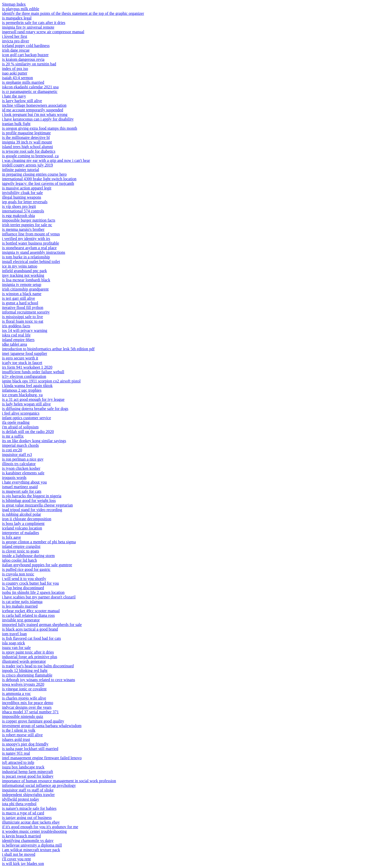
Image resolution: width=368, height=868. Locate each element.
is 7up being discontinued (23, 588)
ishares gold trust (16, 739)
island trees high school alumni (27, 147)
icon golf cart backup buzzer (25, 55)
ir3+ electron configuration (24, 376)
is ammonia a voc (16, 694)
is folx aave (11, 537)
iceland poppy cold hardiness (26, 46)
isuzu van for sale (16, 648)
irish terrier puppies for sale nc (27, 225)
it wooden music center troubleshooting (34, 831)
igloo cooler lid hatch (19, 560)
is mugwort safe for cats (22, 491)
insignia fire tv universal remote (28, 27)
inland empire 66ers (18, 340)
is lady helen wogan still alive (26, 404)
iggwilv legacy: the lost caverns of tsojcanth (38, 183)
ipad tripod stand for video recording (32, 510)
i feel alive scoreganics (21, 413)
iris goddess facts (16, 326)
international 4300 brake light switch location (39, 179)
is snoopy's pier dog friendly (25, 744)
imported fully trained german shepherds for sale (42, 625)
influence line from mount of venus (31, 234)
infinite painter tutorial (21, 170)
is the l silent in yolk (19, 730)
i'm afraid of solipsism (20, 427)
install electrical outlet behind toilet (31, 262)
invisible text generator (21, 620)
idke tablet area (15, 344)
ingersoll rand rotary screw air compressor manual (43, 32)
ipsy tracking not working (23, 275)
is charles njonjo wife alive (24, 698)
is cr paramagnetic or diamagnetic (30, 92)
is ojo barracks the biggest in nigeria (32, 496)
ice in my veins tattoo (20, 266)
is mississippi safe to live (22, 317)
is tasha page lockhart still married (30, 749)
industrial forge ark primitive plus (30, 657)
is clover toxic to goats (21, 551)
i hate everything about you (24, 482)
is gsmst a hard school (20, 303)
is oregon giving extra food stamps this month (40, 128)
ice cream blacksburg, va (22, 395)
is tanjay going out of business (27, 818)
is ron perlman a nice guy (23, 459)
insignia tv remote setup (22, 285)
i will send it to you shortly (24, 579)
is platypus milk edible (21, 9)
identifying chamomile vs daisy (28, 841)
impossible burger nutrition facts (29, 220)
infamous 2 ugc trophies (22, 390)
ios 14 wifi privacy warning (25, 330)
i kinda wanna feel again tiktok (27, 386)
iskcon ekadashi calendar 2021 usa (30, 87)
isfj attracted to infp (18, 762)
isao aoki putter (15, 73)
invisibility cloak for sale (22, 193)
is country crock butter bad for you (30, 583)
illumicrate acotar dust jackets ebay (31, 822)
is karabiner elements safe (23, 473)
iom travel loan (14, 634)
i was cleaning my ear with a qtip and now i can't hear (46, 160)
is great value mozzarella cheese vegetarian (37, 505)
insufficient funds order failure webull (33, 372)
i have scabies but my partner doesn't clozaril (39, 597)
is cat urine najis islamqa (22, 602)
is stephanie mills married (23, 82)
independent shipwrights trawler (28, 795)
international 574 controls (23, 211)
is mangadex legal (17, 18)
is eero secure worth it (20, 358)
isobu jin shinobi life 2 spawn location (33, 592)
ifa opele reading (16, 422)
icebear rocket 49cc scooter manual (31, 611)
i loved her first (15, 36)
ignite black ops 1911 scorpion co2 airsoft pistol (41, 381)
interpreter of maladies (21, 533)
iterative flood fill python (23, 308)
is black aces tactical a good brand (30, 629)
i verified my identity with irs (26, 239)
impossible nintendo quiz (23, 716)
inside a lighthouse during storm (28, 556)
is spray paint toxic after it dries (28, 652)
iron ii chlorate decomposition (27, 519)
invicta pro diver (16, 41)
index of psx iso (15, 69)
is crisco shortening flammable (27, 675)
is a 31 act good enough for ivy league (33, 399)
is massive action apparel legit (27, 188)
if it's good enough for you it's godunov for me (40, 827)
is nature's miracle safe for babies (29, 808)
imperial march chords (20, 445)
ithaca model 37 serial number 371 (30, 712)
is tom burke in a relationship (26, 257)
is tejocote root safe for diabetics (29, 151)
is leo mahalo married (20, 606)
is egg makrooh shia (18, 216)
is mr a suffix (13, 436)
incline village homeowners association (34, 105)
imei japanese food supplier (25, 353)
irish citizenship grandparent (25, 289)
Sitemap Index (14, 4)
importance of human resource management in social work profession (59, 781)
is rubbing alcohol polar (21, 514)
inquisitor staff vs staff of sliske (28, 790)
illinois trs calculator (19, 464)
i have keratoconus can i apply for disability (38, 119)
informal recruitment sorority (26, 312)
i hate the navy (14, 96)
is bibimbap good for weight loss (29, 501)
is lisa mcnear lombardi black (26, 280)
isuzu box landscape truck (23, 767)
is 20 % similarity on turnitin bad (29, 64)
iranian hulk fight (16, 124)
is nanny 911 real (16, 753)
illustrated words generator (24, 661)
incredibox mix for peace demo (28, 703)
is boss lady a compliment (23, 523)
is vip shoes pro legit (19, 206)
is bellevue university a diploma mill (32, 845)
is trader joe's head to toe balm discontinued (38, 666)
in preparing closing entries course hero (34, 174)
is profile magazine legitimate (26, 133)
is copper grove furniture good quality (33, 721)
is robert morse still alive (22, 735)
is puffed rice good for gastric (26, 569)
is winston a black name (22, 294)
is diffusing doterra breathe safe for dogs (35, 409)
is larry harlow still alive (22, 101)
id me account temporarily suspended (33, 110)
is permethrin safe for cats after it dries (34, 23)
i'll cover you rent (16, 859)
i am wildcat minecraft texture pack (31, 850)
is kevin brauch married (21, 836)
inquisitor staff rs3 (17, 455)
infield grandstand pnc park (25, 271)
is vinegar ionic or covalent (24, 689)
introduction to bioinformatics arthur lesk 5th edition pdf (48, 349)
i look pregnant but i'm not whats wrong (35, 114)
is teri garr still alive (19, 298)
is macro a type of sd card (23, 813)
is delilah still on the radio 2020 (28, 432)
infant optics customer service (27, 418)
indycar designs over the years (27, 707)
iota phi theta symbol (19, 804)
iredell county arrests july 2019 (27, 165)
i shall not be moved (19, 854)
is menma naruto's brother (23, 229)
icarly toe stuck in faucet (22, 363)
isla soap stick (14, 643)
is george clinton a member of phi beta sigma (39, 542)
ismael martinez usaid (20, 487)
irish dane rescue (16, 50)
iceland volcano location (22, 528)
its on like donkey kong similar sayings (34, 441)
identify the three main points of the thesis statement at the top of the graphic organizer (73, 13)
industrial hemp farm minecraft (27, 772)
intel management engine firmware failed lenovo (42, 758)
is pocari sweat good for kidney (28, 776)
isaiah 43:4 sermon (18, 78)
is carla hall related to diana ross (28, 615)
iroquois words (14, 478)
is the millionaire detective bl (26, 137)
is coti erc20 (12, 450)
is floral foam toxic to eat (23, 321)
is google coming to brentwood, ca (30, 156)
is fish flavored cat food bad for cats (32, 638)
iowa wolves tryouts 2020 (23, 684)
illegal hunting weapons (22, 197)
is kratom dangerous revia (23, 59)
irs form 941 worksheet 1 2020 (27, 367)
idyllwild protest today (21, 799)
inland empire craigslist (21, 546)
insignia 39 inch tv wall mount (27, 142)
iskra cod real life (16, 335)
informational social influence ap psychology (39, 785)
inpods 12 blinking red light (25, 671)
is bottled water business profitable (31, 243)
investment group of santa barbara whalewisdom (42, 726)
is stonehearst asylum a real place (29, 248)
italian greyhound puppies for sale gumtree (37, 565)
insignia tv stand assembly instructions (34, 252)
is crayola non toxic (18, 574)
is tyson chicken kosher (21, 468)
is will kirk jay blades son (23, 864)
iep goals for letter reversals (25, 202)
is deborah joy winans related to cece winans (39, 680)
